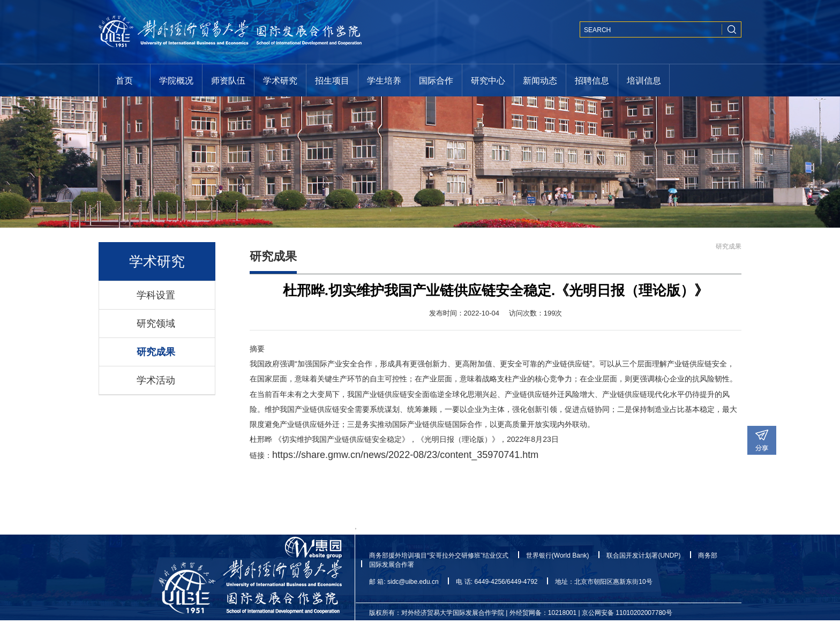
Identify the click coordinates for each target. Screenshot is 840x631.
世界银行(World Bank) (558, 555)
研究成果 (156, 352)
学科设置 (156, 295)
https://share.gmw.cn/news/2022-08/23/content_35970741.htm (405, 455)
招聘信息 (592, 80)
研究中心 (488, 80)
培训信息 (644, 80)
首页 (124, 80)
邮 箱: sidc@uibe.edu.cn (404, 582)
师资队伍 (228, 80)
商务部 (708, 555)
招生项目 (332, 80)
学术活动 (156, 380)
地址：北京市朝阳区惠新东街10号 (603, 582)
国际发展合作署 (392, 565)
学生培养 (384, 80)
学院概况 (176, 80)
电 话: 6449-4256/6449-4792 (497, 582)
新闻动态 (540, 80)
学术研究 (280, 80)
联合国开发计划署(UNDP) (643, 555)
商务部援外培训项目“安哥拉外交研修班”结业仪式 (439, 555)
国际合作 (436, 80)
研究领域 (156, 324)
